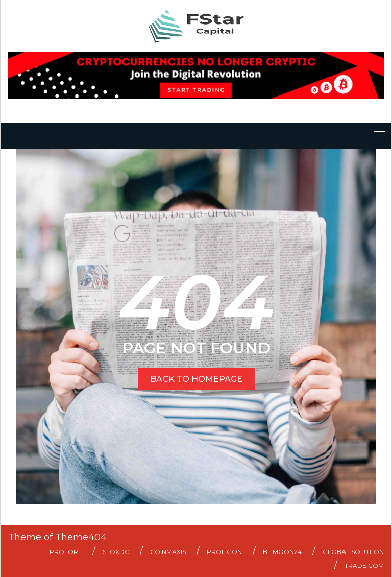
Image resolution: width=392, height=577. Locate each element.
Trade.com (364, 566)
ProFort (66, 552)
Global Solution (353, 552)
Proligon (224, 552)
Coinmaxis (168, 552)
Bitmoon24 (282, 552)
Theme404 (81, 537)
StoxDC (116, 552)
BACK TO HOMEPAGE (196, 379)
